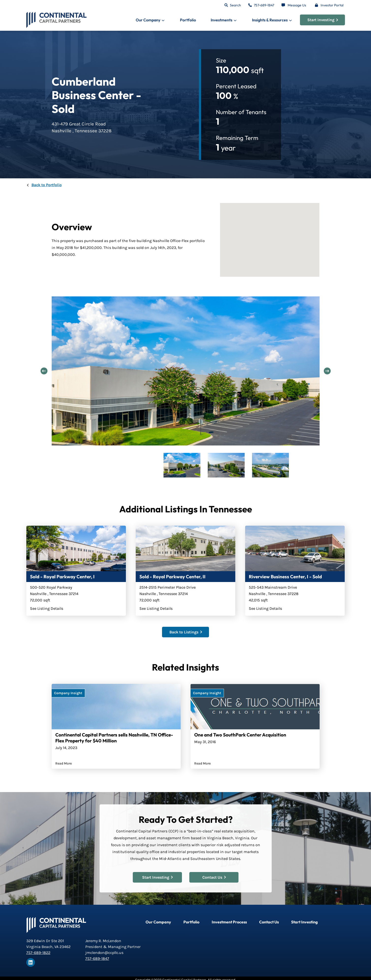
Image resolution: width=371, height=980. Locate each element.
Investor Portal (332, 5)
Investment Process (229, 922)
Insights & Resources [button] (270, 20)
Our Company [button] (148, 20)
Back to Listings (186, 632)
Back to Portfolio (47, 185)
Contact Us (214, 877)
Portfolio (188, 20)
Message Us (297, 5)
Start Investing (323, 20)
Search (235, 5)
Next (327, 371)
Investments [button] (222, 20)
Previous (44, 371)
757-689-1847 (264, 5)
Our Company (158, 922)
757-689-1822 (38, 953)
